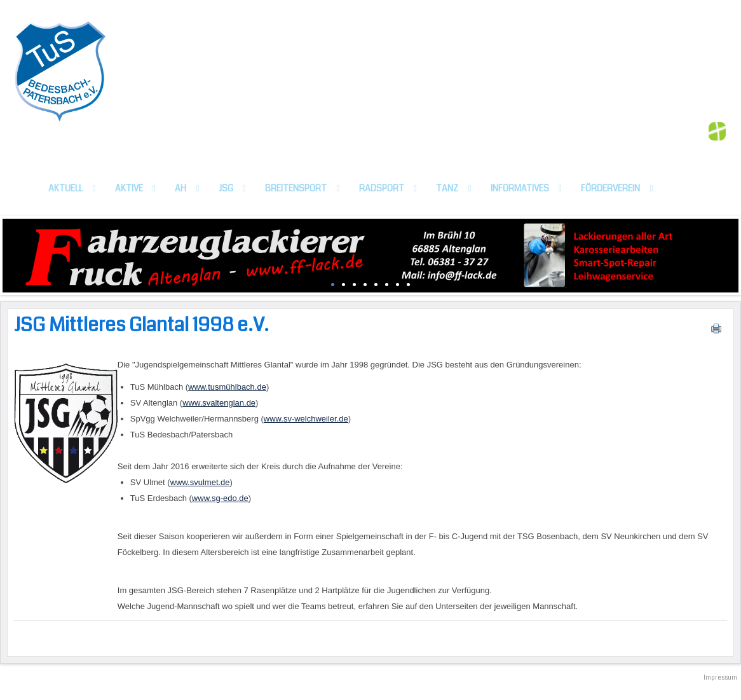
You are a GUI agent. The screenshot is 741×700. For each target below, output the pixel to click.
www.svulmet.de (200, 482)
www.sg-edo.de (220, 498)
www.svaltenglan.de (219, 403)
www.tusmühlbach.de (227, 387)
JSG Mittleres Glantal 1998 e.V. (141, 325)
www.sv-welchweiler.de (306, 419)
